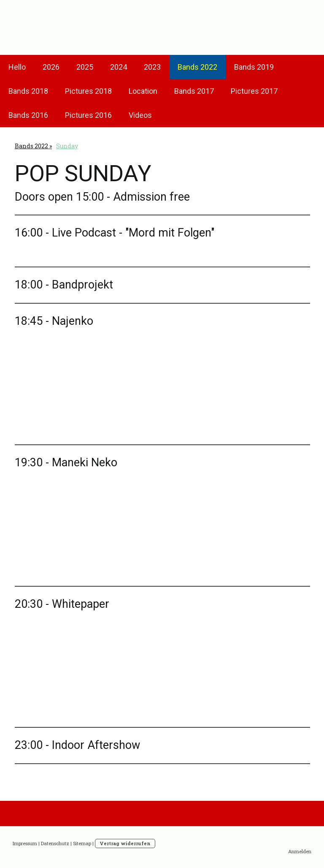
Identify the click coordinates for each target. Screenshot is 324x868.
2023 (152, 67)
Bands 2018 (28, 91)
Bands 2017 (194, 91)
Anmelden (300, 851)
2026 (51, 67)
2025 (85, 67)
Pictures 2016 (88, 115)
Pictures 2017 (254, 91)
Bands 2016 (28, 115)
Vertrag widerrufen (125, 843)
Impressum (25, 843)
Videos (140, 115)
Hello (17, 67)
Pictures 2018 (88, 91)
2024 (119, 67)
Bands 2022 (197, 67)
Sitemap (82, 843)
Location (143, 91)
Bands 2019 (254, 67)
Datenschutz (55, 843)
